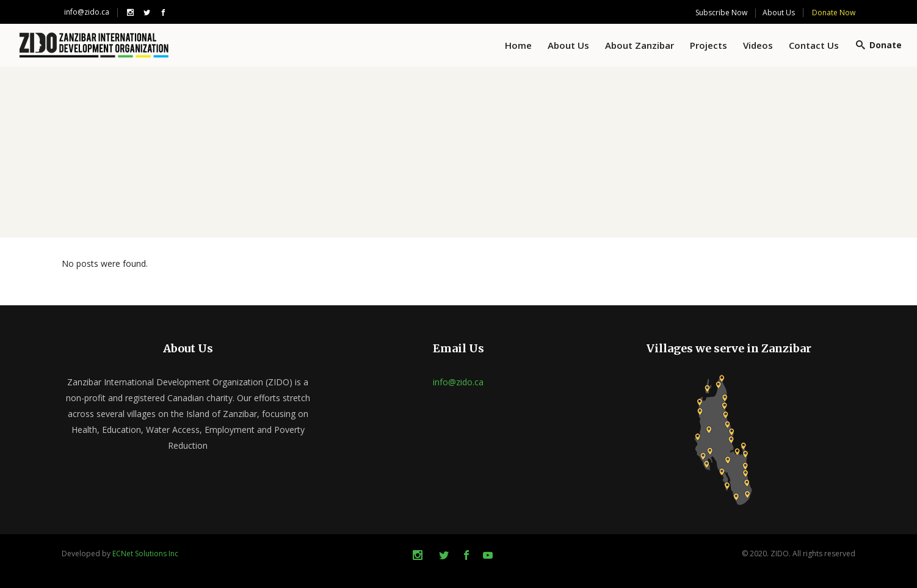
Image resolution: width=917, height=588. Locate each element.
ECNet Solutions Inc (145, 554)
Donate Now (834, 13)
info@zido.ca (87, 12)
